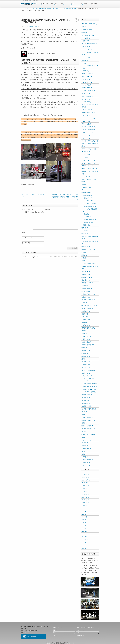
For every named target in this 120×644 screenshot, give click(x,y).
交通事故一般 (40, 9)
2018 (85, 534)
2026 (84, 511)
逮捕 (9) (84, 437)
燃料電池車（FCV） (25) (90, 386)
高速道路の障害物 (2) (87, 460)
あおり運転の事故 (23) (88, 35)
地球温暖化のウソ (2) (89, 294)
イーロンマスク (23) (87, 49)
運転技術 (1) (85, 443)
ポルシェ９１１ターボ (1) (89, 149)
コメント (25, 216)
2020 (84, 528)
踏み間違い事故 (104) (90, 206)
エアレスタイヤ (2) (87, 57)
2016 (85, 540)
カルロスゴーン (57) (87, 77)
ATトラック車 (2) (88, 177)
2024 (84, 517)
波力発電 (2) (86, 339)
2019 (85, 531)
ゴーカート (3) (86, 93)
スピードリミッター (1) (91, 203)
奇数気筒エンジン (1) (87, 283)
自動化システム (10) (87, 367)
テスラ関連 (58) (86, 115)
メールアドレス (27, 238)
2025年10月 (86, 483)
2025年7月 (85, 491)
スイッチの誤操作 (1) (87, 96)
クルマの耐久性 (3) (87, 88)
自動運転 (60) (85, 400)
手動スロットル (45, 4)
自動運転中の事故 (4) (87, 406)
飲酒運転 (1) (85, 457)
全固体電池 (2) (86, 247)
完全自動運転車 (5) (87, 289)
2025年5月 (85, 497)
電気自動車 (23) (86, 446)
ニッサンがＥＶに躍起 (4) (89, 127)
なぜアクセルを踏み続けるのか (85, 628)
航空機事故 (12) (87, 225)
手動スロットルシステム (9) (89, 305)
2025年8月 (85, 489)
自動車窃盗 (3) (86, 398)
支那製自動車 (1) (86, 311)
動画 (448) (84, 255)
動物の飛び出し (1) (87, 252)
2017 (85, 537)
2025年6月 (85, 494)
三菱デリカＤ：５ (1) (87, 166)
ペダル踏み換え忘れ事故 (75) (90, 141)
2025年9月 (85, 486)
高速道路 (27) (88, 217)
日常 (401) (84, 322)
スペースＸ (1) (86, 99)
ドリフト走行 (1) (86, 124)
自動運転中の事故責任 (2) (89, 409)
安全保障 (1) (85, 286)
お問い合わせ (95, 4)
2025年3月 (85, 503)
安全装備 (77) (88, 198)
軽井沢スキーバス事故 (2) (89, 434)
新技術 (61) (85, 317)
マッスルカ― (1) (86, 152)
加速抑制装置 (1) (87, 365)
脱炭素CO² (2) (87, 448)
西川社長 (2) (86, 79)
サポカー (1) (86, 465)
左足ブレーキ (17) (87, 297)
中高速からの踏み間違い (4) (89, 169)
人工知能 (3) (85, 231)
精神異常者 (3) (86, 356)
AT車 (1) (84, 27)
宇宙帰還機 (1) (87, 102)
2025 (84, 514)
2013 (84, 548)
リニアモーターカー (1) (88, 160)
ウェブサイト (26, 243)
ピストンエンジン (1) (87, 132)
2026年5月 (85, 474)
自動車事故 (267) (87, 195)
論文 (65, 4)
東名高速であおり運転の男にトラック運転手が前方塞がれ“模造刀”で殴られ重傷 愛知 (65, 197)
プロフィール (85, 4)
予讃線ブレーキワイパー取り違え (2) (90, 181)
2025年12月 (86, 480)
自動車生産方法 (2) (87, 395)
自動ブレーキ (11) (87, 362)
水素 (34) (84, 334)
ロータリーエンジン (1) (88, 163)
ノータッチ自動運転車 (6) (89, 130)
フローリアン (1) (86, 138)
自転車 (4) (84, 412)
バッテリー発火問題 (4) (91, 392)
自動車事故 (48, 9)
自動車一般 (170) (86, 373)
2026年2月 (85, 477)
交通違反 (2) (85, 228)
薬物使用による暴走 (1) (88, 420)
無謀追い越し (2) (86, 342)
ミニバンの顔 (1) (86, 155)
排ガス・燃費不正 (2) (87, 308)
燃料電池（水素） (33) (88, 345)
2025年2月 (85, 506)
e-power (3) (85, 32)
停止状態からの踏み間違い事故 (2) (90, 237)
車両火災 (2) (85, 432)
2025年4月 (85, 500)
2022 (84, 523)
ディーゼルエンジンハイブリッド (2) (90, 67)
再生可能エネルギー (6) (88, 249)
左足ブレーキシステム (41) (89, 300)
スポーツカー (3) (87, 376)
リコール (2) (85, 157)
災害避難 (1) (86, 325)
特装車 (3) (84, 348)
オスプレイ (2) (86, 71)
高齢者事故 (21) (89, 222)
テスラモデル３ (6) (87, 110)
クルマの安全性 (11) (87, 82)
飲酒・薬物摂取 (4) (88, 417)
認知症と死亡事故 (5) (87, 426)
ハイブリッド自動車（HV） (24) (88, 380)
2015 (84, 542)
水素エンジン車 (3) (88, 336)
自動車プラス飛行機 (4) (88, 370)
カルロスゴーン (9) (88, 440)
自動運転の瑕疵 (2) (87, 403)
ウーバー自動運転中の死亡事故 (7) (90, 53)
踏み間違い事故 (58, 9)
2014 (84, 545)
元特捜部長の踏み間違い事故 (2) (90, 243)
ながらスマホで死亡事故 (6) (89, 44)
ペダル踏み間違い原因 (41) (90, 210)
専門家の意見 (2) (86, 291)
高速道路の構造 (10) (90, 219)
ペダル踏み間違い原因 (70, 9)
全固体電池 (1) (87, 319)
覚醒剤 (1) (84, 423)
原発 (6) (84, 258)
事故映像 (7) (85, 185)
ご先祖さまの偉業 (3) (89, 91)
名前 (23, 233)
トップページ (25, 9)
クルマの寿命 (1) (86, 85)
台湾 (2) (84, 261)
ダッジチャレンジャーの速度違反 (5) (90, 106)
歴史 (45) (84, 331)
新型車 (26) (85, 314)
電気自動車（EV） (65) (89, 389)
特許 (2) (85, 303)
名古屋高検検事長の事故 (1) (89, 264)
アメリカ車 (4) (86, 47)
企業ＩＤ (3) (85, 234)
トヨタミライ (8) (86, 121)
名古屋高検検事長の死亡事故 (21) (90, 268)
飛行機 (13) (85, 451)
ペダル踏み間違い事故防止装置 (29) (90, 145)
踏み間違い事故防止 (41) (88, 429)
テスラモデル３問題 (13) (88, 113)
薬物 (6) (84, 415)
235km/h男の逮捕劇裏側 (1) (89, 24)
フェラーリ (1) (86, 135)
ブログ (75, 4)
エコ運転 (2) (85, 60)
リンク (79, 633)
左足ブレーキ (55, 4)
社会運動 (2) (85, 353)
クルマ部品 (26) (89, 201)
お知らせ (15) (85, 41)
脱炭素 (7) (84, 359)
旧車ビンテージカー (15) (90, 384)
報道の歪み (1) (86, 280)
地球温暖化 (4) (86, 274)
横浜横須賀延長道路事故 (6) (89, 328)
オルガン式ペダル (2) (87, 74)
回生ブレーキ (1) (86, 271)
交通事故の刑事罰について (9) (89, 188)
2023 (84, 520)
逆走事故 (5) (88, 214)
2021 (84, 525)
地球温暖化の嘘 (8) (87, 277)
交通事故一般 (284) (87, 192)
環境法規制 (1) (86, 350)
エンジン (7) (85, 63)
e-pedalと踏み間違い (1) (88, 30)
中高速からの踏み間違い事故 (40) (90, 173)
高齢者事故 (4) (86, 463)
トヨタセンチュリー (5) (88, 118)
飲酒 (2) (84, 454)
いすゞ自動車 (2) (86, 38)
